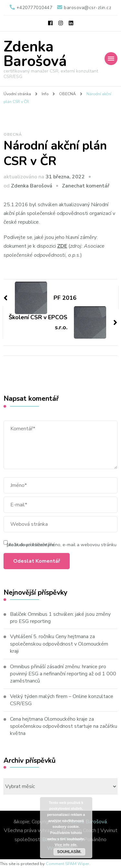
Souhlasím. (69, 852)
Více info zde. (66, 845)
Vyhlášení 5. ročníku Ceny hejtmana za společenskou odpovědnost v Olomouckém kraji (59, 644)
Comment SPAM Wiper (68, 864)
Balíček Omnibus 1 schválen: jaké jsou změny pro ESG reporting (60, 618)
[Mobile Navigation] (111, 59)
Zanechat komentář (86, 186)
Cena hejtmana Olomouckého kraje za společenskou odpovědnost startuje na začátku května (64, 726)
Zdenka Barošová (35, 54)
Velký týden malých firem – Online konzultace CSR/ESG (62, 700)
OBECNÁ (13, 134)
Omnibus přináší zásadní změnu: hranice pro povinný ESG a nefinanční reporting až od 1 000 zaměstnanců (63, 674)
